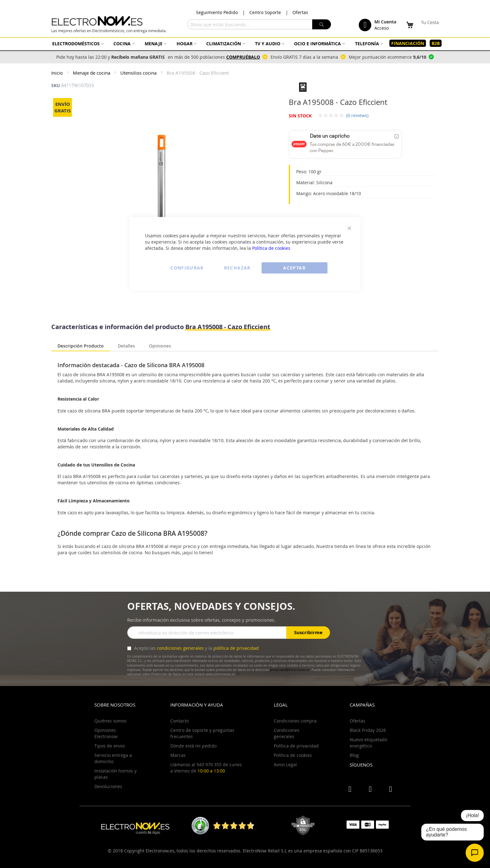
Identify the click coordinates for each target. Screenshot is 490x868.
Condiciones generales (287, 733)
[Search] (322, 24)
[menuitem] (77, 44)
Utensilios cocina (139, 73)
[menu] (245, 43)
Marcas (178, 755)
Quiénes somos (110, 721)
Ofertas (300, 12)
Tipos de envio (110, 746)
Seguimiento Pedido (217, 12)
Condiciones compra (295, 721)
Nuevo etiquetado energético (368, 743)
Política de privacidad (296, 746)
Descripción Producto (81, 346)
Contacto (180, 721)
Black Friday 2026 (368, 730)
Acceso (382, 28)
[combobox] (259, 24)
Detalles (126, 345)
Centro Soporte (265, 12)
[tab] (81, 346)
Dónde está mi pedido (193, 746)
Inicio (58, 73)
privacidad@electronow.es (290, 670)
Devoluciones (108, 786)
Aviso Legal (285, 764)
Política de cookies (271, 248)
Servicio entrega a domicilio (113, 758)
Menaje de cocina (92, 73)
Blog (354, 755)
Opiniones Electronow (106, 733)
